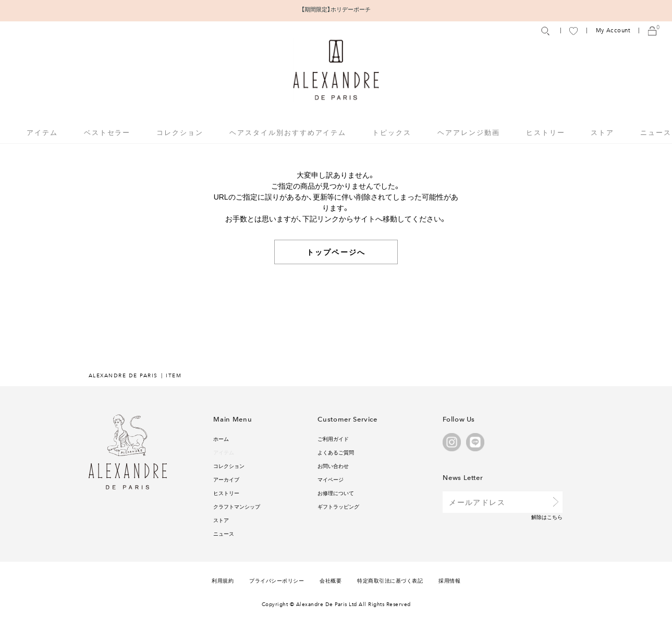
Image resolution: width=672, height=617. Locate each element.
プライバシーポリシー (277, 580)
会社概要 (331, 580)
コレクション (229, 466)
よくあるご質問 (336, 452)
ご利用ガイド (333, 439)
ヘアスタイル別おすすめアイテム (288, 132)
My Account (613, 30)
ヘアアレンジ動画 (469, 132)
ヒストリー (546, 132)
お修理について (336, 493)
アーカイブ (226, 479)
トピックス (392, 132)
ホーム (221, 439)
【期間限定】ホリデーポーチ (336, 9)
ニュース (656, 132)
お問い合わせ (333, 466)
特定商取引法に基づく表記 (390, 580)
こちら (555, 517)
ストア (602, 132)
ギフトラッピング (338, 506)
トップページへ (336, 252)
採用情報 (449, 580)
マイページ (331, 479)
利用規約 (223, 580)
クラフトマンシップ (237, 506)
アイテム (224, 452)
